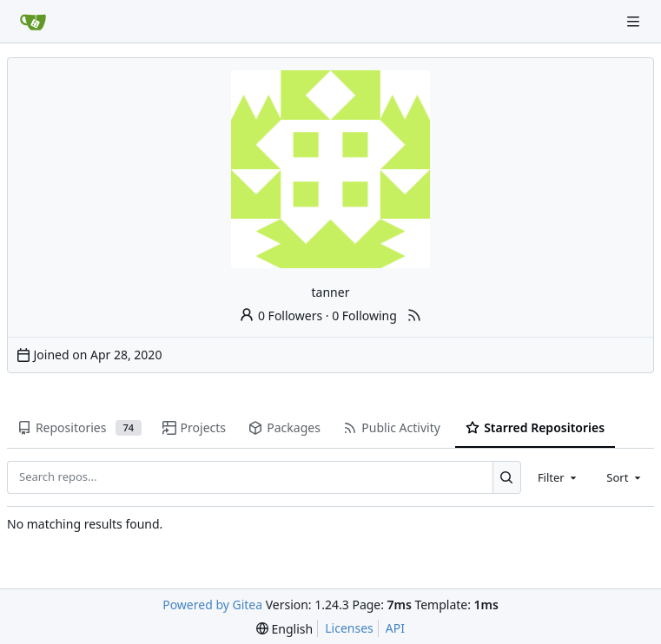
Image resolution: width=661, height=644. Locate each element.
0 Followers (281, 315)
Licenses (349, 628)
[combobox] (559, 477)
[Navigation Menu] (635, 21)
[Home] (33, 22)
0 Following (364, 315)
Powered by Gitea (212, 605)
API (395, 628)
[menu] (284, 629)
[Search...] (507, 477)
